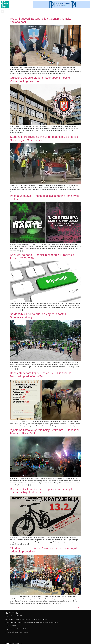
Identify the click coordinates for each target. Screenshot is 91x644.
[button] (2, 11)
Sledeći (78, 607)
